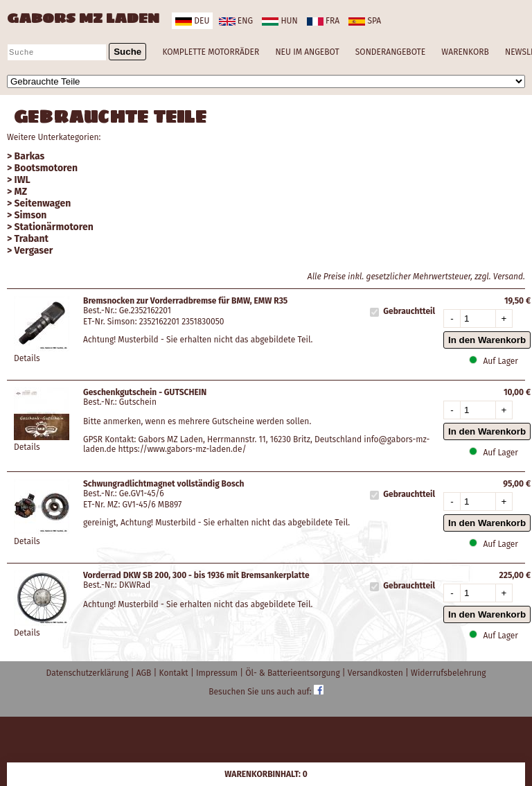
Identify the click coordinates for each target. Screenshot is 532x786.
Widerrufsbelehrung (448, 673)
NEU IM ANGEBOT (307, 52)
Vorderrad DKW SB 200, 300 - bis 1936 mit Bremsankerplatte (196, 575)
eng (236, 21)
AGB (145, 673)
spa (365, 21)
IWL (23, 180)
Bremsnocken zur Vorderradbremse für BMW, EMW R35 (185, 301)
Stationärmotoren (54, 227)
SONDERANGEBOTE (390, 52)
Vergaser (34, 251)
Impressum (218, 673)
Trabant (32, 239)
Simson (31, 215)
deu (192, 21)
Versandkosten (376, 673)
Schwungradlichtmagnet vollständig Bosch (163, 484)
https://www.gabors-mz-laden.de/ (182, 449)
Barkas (30, 156)
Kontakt (175, 673)
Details (27, 358)
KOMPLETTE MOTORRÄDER (211, 52)
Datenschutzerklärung (89, 673)
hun (280, 21)
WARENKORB (465, 52)
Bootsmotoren (46, 168)
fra (323, 21)
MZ (21, 192)
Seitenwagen (43, 203)
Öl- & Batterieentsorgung (294, 673)
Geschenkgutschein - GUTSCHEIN (145, 392)
